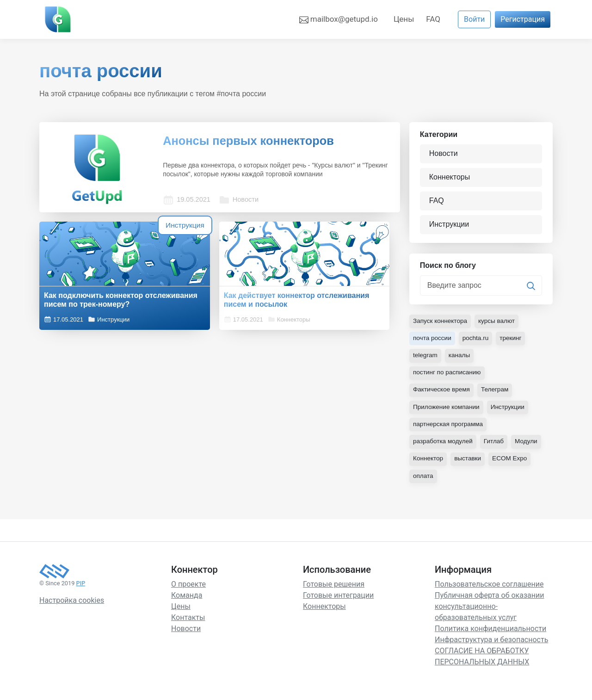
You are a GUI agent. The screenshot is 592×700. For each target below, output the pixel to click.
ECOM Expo (512, 461)
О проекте (188, 587)
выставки (469, 461)
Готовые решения (334, 587)
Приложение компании (447, 410)
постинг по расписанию (448, 376)
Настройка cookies (72, 604)
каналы (460, 359)
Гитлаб (496, 444)
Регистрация (523, 19)
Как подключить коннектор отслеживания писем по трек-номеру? (93, 294)
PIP (81, 586)
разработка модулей (444, 444)
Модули (529, 444)
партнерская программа (449, 427)
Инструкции (109, 317)
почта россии (433, 341)
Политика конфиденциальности (490, 631)
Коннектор (429, 461)
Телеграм (497, 393)
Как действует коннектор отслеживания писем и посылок (213, 294)
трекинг (513, 341)
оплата (423, 478)
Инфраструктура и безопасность (491, 642)
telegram (425, 359)
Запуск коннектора (441, 324)
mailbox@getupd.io (339, 19)
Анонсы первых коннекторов (260, 141)
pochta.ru (477, 341)
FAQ (433, 19)
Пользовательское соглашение (489, 587)
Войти (474, 19)
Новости (243, 189)
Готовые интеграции (338, 598)
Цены (404, 19)
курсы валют (499, 324)
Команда (187, 598)
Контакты (188, 620)
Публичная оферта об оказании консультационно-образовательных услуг (489, 609)
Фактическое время (442, 393)
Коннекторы (233, 317)
